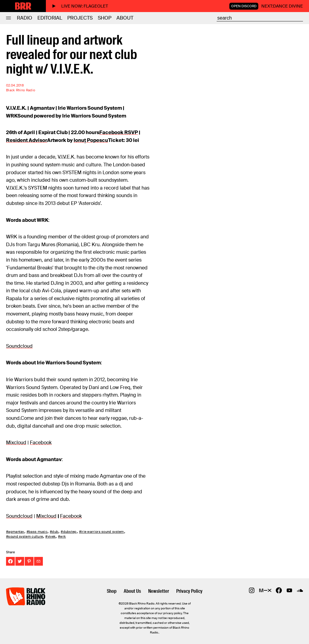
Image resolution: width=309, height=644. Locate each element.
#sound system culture (24, 536)
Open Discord (244, 6)
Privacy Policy (189, 591)
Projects (80, 18)
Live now (80, 6)
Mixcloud (16, 443)
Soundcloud (19, 346)
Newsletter (159, 591)
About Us (132, 591)
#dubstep (68, 532)
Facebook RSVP (119, 132)
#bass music (37, 532)
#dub (54, 532)
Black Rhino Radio (21, 90)
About (125, 18)
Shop (105, 18)
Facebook (41, 443)
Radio (25, 18)
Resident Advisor (27, 140)
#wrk (62, 536)
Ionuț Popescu (91, 140)
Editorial (50, 18)
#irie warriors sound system (102, 532)
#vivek (50, 536)
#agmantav (15, 532)
